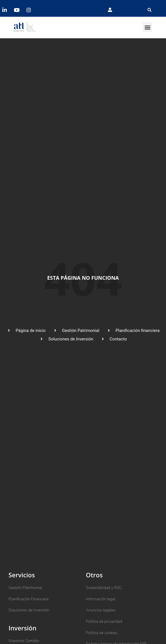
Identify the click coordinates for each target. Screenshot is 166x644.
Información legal (101, 599)
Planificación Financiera (29, 599)
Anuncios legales (101, 610)
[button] (150, 10)
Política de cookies (102, 633)
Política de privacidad (104, 621)
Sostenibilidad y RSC (104, 588)
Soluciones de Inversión (29, 610)
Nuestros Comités (24, 641)
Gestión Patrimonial (25, 588)
